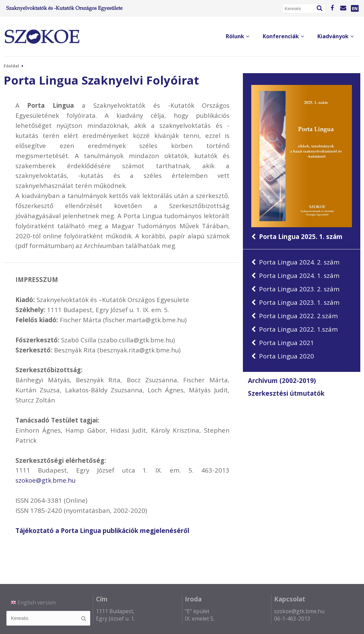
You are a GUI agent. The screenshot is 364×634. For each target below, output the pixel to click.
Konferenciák (283, 36)
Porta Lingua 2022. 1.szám (295, 329)
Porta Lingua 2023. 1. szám (295, 302)
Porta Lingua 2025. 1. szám (302, 163)
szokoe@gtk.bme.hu (45, 480)
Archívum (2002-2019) (282, 381)
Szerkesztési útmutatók (286, 393)
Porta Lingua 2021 (283, 343)
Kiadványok (335, 36)
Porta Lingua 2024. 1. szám (295, 275)
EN (355, 8)
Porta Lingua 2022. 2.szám (295, 316)
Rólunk (238, 36)
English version (33, 602)
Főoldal (11, 66)
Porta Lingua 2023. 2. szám (295, 289)
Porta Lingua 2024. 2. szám (295, 262)
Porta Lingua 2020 (283, 356)
